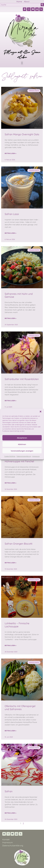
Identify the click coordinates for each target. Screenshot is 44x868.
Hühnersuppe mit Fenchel (19, 461)
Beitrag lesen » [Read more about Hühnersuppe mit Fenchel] (11, 483)
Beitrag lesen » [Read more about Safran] (11, 813)
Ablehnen (22, 444)
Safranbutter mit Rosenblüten (22, 379)
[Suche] (42, 5)
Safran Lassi (12, 214)
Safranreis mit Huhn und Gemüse (19, 295)
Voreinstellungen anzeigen (22, 451)
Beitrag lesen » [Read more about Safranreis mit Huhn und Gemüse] (11, 318)
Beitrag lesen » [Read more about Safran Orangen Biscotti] (11, 563)
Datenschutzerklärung (24, 456)
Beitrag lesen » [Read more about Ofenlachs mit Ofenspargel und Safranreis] (11, 731)
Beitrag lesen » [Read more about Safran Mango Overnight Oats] (11, 153)
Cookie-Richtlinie (10, 456)
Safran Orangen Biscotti (19, 544)
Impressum (36, 456)
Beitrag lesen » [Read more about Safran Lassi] (11, 233)
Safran (9, 791)
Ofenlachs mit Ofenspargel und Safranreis (20, 708)
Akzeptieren (22, 438)
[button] (40, 412)
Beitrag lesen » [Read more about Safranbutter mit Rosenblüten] (11, 401)
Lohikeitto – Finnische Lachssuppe (17, 625)
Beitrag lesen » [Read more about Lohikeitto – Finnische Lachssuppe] (11, 645)
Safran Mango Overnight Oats (22, 134)
